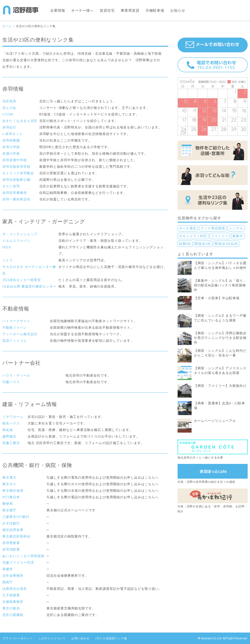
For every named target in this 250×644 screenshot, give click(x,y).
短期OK (185, 244)
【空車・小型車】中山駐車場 (217, 298)
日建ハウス (11, 382)
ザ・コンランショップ (20, 234)
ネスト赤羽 (11, 186)
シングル (236, 228)
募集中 (238, 236)
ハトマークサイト (16, 321)
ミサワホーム (13, 417)
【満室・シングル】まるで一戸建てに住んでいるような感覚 (220, 318)
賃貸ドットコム (15, 341)
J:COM (8, 114)
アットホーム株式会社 (20, 334)
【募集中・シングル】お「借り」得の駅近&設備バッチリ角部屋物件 (220, 285)
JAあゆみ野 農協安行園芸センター (29, 286)
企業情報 (58, 11)
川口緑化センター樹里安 (22, 280)
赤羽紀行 (9, 127)
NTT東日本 (11, 497)
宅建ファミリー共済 (18, 563)
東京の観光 (11, 608)
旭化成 (8, 430)
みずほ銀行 (11, 523)
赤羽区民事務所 (15, 193)
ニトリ (8, 260)
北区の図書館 (13, 615)
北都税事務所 (13, 602)
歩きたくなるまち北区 (20, 121)
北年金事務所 (13, 576)
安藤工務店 (11, 443)
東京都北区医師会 (16, 536)
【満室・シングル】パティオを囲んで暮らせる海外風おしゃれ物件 (220, 265)
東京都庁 (9, 510)
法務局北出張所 (15, 589)
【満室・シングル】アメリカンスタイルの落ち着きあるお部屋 (220, 371)
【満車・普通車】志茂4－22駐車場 (220, 406)
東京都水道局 (13, 491)
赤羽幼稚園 (11, 141)
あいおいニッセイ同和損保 (23, 556)
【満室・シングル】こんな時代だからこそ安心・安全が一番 (220, 353)
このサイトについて (52, 638)
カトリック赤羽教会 (18, 173)
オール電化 (188, 228)
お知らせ (178, 11)
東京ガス (9, 484)
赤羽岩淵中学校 (15, 160)
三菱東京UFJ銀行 (16, 517)
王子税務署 (11, 595)
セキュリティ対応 (193, 236)
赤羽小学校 (11, 147)
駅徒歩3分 (203, 244)
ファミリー (220, 236)
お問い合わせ (80, 638)
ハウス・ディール (16, 375)
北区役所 (9, 101)
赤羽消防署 (11, 550)
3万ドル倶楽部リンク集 (111, 638)
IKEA (7, 247)
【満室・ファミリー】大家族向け (220, 386)
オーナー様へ (82, 11)
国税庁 (8, 582)
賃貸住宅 (107, 11)
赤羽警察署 (11, 543)
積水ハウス (11, 423)
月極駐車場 (155, 11)
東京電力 (9, 478)
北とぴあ (9, 108)
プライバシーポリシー (18, 638)
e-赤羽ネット (13, 134)
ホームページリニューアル (215, 421)
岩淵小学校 (11, 154)
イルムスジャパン (16, 241)
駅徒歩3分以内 (226, 244)
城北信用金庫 (13, 530)
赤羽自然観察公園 (16, 180)
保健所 (8, 569)
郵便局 (8, 504)
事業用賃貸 (130, 11)
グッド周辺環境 (213, 228)
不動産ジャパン (15, 328)
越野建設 (9, 436)
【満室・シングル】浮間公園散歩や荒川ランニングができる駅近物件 (220, 338)
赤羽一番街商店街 (16, 199)
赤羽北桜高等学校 (16, 167)
